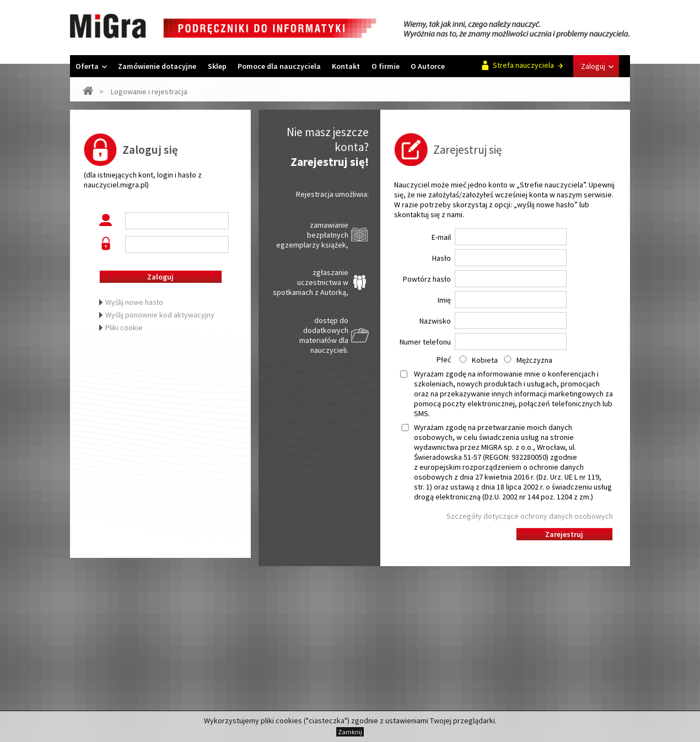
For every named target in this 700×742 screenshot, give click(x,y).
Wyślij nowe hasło (134, 302)
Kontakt (346, 66)
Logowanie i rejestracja (149, 92)
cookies (289, 721)
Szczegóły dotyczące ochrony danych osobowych (530, 516)
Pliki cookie (124, 327)
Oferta (91, 66)
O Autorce (428, 66)
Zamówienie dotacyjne (157, 66)
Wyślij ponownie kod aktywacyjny (160, 315)
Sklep (217, 66)
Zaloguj (597, 66)
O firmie (386, 66)
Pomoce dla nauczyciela (279, 66)
